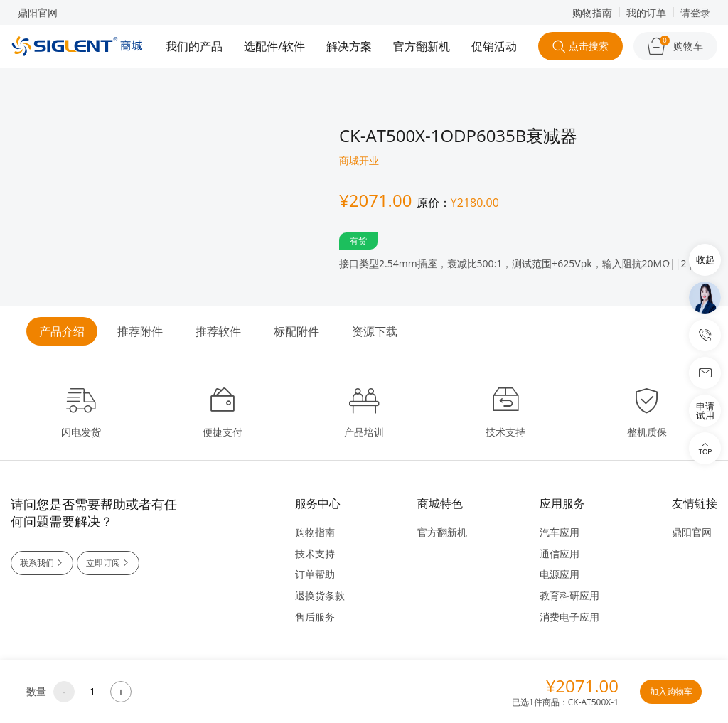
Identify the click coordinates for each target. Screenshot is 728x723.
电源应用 (560, 574)
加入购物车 (670, 691)
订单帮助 (315, 574)
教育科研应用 (569, 595)
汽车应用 (560, 532)
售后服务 (315, 617)
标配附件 (296, 331)
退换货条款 (320, 595)
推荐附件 (140, 331)
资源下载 (375, 331)
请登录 (695, 12)
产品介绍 (62, 331)
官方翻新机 (422, 46)
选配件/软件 (274, 46)
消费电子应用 (569, 617)
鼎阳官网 (38, 12)
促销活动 (494, 46)
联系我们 (43, 563)
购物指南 (592, 12)
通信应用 (560, 553)
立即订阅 (110, 563)
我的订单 (646, 12)
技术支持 (315, 553)
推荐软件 (218, 331)
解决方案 (349, 46)
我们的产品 (194, 46)
